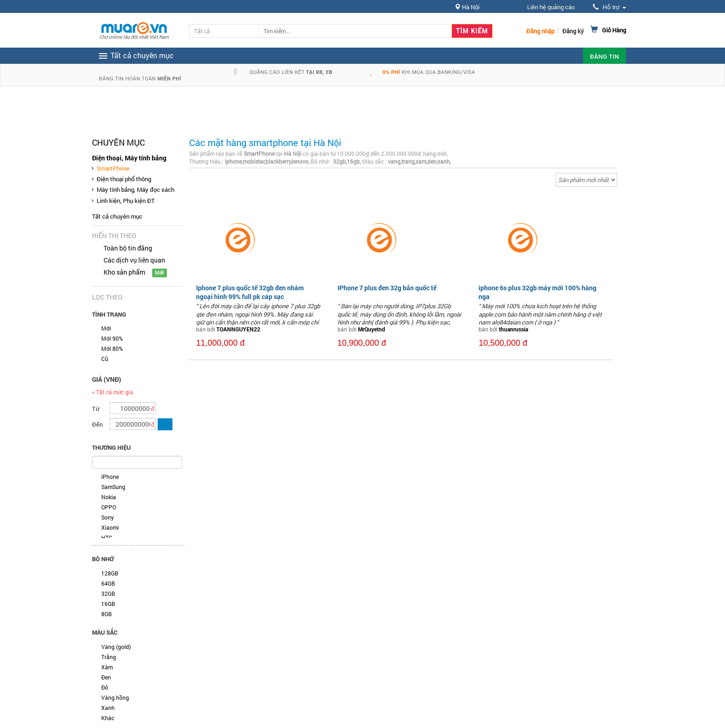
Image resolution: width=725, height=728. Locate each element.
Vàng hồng (115, 697)
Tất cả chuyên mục (117, 216)
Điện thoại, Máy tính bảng (129, 158)
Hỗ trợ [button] (609, 7)
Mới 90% (112, 338)
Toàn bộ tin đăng (128, 248)
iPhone (110, 477)
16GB (108, 604)
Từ (96, 409)
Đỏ (105, 687)
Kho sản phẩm (124, 272)
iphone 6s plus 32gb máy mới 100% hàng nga (538, 292)
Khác (108, 718)
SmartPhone (113, 168)
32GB (108, 593)
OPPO (109, 507)
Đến (97, 424)
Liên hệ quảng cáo (551, 7)
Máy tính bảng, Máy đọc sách (135, 190)
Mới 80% (112, 349)
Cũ (105, 359)
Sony (108, 517)
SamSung (113, 487)
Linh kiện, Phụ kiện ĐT (126, 201)
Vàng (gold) (116, 647)
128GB (110, 573)
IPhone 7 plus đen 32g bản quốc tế (387, 288)
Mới (106, 328)
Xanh (108, 708)
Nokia (109, 497)
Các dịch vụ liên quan (134, 260)
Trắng (109, 657)
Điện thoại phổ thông (124, 179)
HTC (107, 538)
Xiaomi (110, 527)
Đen (106, 677)
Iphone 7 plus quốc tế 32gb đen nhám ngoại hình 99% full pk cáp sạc (250, 292)
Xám (107, 667)
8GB (107, 614)
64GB (108, 583)
